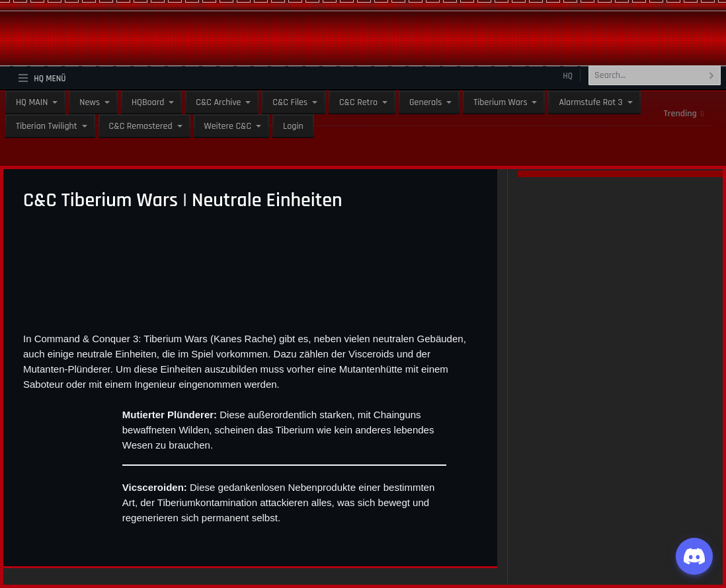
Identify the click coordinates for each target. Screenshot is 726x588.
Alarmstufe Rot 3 (590, 102)
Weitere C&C (228, 126)
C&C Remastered (141, 126)
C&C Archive (218, 102)
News (90, 102)
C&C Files (290, 102)
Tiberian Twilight (47, 126)
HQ (568, 76)
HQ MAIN (32, 102)
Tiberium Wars (500, 102)
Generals (425, 102)
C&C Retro (358, 102)
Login (293, 126)
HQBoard (148, 102)
